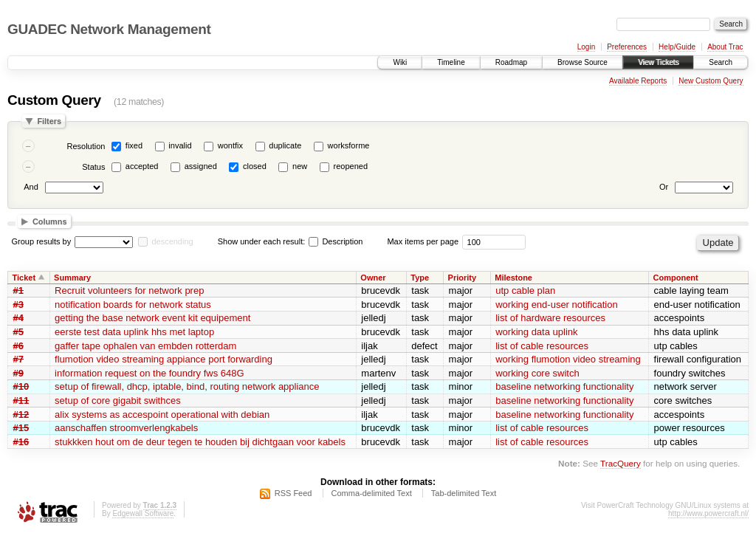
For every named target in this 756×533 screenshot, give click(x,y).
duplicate (285, 145)
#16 (21, 442)
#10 (21, 386)
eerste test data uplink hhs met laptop (134, 332)
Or (664, 187)
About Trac (725, 47)
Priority (463, 278)
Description (336, 241)
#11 (21, 400)
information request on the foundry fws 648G (150, 373)
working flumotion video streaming (568, 359)
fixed (134, 145)
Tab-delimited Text (464, 493)
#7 (18, 359)
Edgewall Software (143, 513)
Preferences (627, 47)
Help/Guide (677, 47)
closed (255, 166)
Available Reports (638, 81)
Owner (373, 278)
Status (93, 167)
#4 (18, 318)
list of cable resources (542, 346)
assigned (201, 166)
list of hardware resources (550, 318)
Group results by (42, 241)
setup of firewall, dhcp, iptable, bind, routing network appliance (187, 386)
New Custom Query (711, 81)
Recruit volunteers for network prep (129, 290)
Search (721, 62)
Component (676, 278)
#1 (18, 290)
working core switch (537, 373)
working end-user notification (556, 305)
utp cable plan (525, 290)
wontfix (230, 145)
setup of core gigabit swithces (118, 400)
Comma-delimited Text (372, 493)
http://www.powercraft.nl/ (708, 513)
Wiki (400, 62)
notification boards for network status (133, 305)
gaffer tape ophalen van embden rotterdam (145, 346)
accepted (142, 166)
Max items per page (423, 241)
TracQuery (621, 463)
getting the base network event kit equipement (152, 318)
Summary (72, 278)
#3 (18, 305)
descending (172, 241)
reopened (351, 166)
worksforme (349, 145)
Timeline (451, 62)
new (300, 166)
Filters (49, 121)
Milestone (513, 278)
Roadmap (511, 62)
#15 (21, 428)
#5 (18, 332)
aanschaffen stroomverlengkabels (126, 428)
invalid (180, 145)
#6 (18, 346)
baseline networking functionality (564, 386)
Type (420, 278)
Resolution (86, 146)
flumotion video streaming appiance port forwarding (164, 359)
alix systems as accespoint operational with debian (162, 415)
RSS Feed (293, 493)
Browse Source (583, 62)
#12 (21, 415)
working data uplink (536, 332)
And (31, 187)
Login (586, 47)
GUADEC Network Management (109, 29)
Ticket (24, 278)
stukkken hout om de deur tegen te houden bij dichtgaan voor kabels (200, 442)
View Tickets (658, 62)
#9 (18, 373)
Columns (50, 221)
